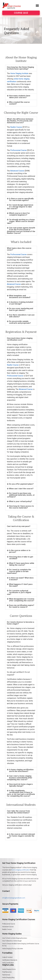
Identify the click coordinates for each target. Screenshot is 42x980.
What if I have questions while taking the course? (22, 564)
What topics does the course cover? (19, 249)
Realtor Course (16, 127)
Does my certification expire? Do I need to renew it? (22, 606)
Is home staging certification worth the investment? (21, 770)
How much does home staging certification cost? (20, 339)
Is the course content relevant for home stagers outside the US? (21, 836)
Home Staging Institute (19, 73)
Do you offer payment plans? (21, 484)
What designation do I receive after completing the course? (22, 600)
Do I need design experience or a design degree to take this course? (20, 207)
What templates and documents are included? (20, 297)
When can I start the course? (21, 489)
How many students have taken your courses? (20, 97)
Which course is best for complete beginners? (19, 214)
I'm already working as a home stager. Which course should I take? (21, 221)
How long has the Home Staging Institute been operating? (20, 68)
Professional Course (18, 150)
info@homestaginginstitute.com (14, 898)
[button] (37, 6)
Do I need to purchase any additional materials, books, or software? (21, 495)
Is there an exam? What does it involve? (21, 579)
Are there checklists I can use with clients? (22, 316)
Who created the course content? (19, 103)
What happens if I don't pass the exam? (21, 585)
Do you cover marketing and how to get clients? (21, 309)
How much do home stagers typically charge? (21, 785)
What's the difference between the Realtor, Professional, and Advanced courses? (20, 121)
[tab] (21, 68)
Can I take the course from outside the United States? (18, 812)
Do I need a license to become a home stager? (20, 623)
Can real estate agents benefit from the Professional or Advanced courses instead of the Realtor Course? (21, 230)
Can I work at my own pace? (19, 526)
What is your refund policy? (21, 501)
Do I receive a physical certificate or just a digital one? (19, 592)
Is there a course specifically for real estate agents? (21, 199)
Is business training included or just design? (21, 303)
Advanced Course (17, 171)
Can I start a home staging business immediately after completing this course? (20, 778)
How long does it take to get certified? (21, 558)
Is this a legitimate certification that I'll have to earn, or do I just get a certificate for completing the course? (21, 793)
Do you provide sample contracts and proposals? (20, 322)
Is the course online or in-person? (20, 551)
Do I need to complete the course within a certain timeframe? (19, 571)
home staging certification (21, 870)
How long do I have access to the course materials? (21, 507)
